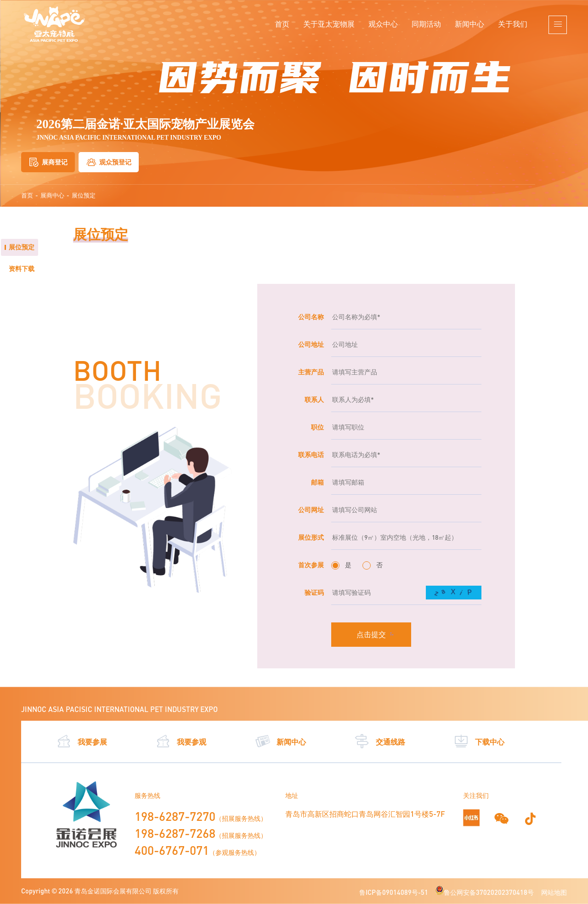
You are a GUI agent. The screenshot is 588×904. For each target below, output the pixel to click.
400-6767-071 (172, 850)
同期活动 (426, 24)
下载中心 (479, 741)
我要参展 (82, 741)
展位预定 (84, 195)
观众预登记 (109, 162)
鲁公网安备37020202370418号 (485, 892)
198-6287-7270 (175, 816)
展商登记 (48, 162)
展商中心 (52, 195)
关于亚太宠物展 (329, 24)
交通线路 (380, 741)
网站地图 (554, 892)
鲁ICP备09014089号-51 (394, 892)
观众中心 (383, 24)
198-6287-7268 (175, 833)
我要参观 (181, 741)
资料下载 (22, 268)
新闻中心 (469, 24)
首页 (282, 24)
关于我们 (513, 24)
